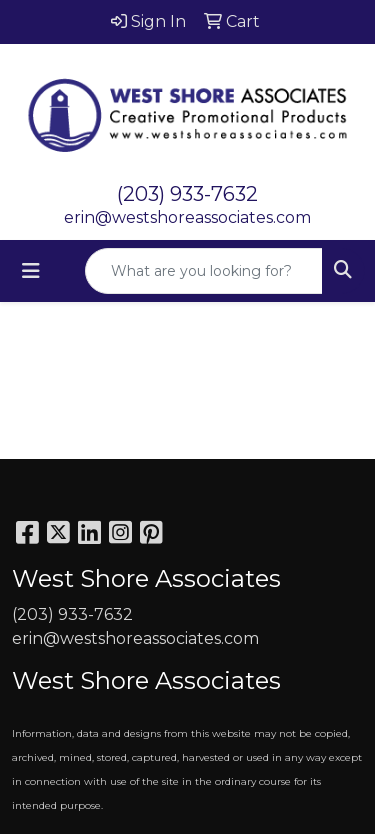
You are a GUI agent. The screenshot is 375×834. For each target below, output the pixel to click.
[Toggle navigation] (31, 271)
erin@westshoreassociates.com (187, 217)
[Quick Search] (204, 271)
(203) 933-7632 (187, 194)
